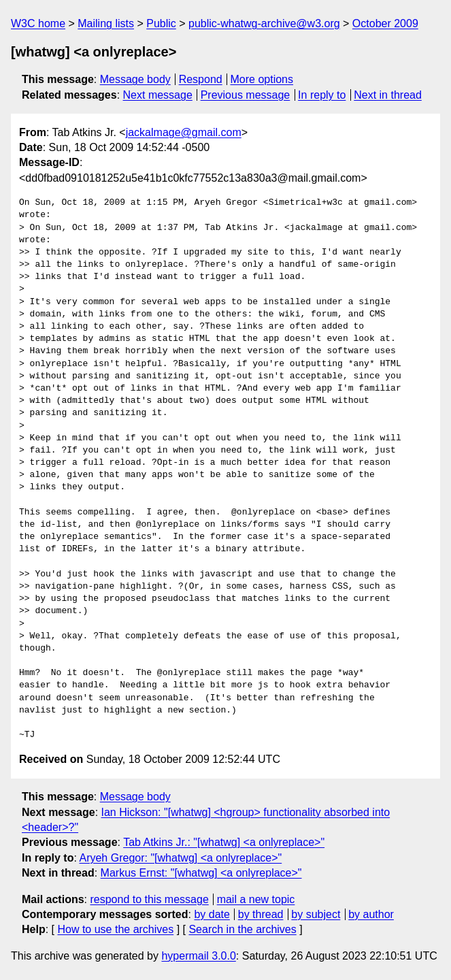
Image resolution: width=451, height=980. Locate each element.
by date (212, 914)
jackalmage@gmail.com (184, 132)
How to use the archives (115, 929)
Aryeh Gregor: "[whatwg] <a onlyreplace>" (180, 858)
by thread (261, 914)
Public (161, 23)
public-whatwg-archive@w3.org (264, 23)
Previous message (246, 95)
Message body (135, 79)
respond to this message (149, 899)
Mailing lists (106, 23)
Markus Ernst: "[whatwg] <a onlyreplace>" (201, 873)
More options (262, 79)
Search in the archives (242, 929)
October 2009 (385, 23)
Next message (158, 95)
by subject (316, 914)
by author (371, 914)
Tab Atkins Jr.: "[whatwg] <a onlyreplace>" (224, 842)
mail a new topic (256, 899)
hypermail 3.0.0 (198, 956)
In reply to (322, 95)
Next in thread (388, 95)
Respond (201, 79)
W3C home (38, 23)
